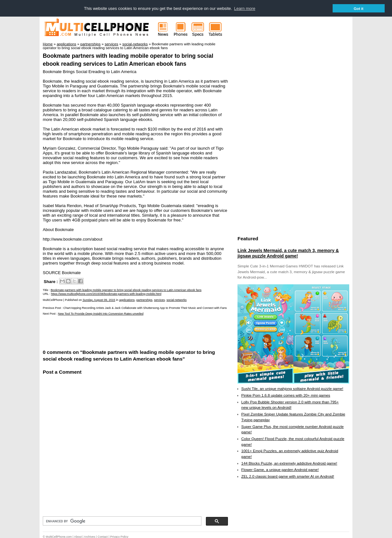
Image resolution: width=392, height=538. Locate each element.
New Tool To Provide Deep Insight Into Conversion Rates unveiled (101, 314)
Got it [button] (359, 8)
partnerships (144, 300)
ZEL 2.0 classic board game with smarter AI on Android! (288, 476)
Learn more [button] (245, 8)
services (160, 300)
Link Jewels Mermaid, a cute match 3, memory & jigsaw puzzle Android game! (288, 253)
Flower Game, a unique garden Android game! (280, 470)
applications (127, 300)
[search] (121, 521)
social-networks (176, 300)
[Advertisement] (117, 332)
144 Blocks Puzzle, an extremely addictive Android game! (289, 463)
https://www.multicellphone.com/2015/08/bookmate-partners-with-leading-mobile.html (106, 294)
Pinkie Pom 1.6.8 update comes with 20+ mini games (286, 395)
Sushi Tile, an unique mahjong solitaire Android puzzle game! (292, 388)
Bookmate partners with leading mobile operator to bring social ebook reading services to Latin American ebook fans (126, 290)
